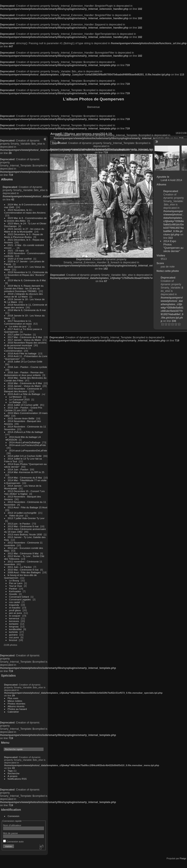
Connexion (14, 816)
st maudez (15, 608)
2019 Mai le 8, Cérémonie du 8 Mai (27, 280)
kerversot (14, 618)
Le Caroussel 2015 (19, 399)
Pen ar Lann (16, 583)
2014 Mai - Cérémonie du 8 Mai (25, 478)
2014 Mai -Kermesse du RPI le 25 (26, 472)
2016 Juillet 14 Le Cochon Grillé (25, 362)
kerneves (14, 621)
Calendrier (13, 712)
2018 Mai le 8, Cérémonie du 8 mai (27, 310)
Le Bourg (14, 580)
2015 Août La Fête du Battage (24, 394)
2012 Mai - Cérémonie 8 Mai (23, 553)
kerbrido (14, 632)
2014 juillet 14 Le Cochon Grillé (25, 456)
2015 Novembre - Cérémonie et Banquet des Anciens (23, 390)
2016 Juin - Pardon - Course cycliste (27, 367)
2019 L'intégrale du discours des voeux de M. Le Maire (24, 295)
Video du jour (16, 515)
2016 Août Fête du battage (22, 353)
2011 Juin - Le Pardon (20, 567)
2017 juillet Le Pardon (20, 334)
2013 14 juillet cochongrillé (22, 513)
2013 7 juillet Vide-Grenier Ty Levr (26, 518)
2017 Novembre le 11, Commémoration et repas (18, 322)
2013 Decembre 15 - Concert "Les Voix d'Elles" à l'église (24, 492)
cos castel (15, 602)
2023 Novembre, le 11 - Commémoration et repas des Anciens (25, 211)
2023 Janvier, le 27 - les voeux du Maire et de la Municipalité (24, 230)
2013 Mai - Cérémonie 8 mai (23, 526)
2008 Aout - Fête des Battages (24, 572)
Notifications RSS (17, 779)
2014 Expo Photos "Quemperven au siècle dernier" (173, 246)
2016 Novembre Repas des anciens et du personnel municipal (25, 344)
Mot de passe (11, 833)
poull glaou (15, 610)
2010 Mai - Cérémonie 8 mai (23, 570)
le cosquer (15, 616)
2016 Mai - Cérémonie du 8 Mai (25, 383)
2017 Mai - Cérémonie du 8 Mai (25, 337)
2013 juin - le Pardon (19, 524)
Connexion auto (13, 841)
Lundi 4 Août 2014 (172, 180)
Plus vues (13, 698)
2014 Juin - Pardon (18, 469)
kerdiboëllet (15, 629)
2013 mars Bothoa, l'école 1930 (25, 534)
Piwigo (183, 858)
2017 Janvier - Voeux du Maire (24, 340)
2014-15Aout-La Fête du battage (25, 432)
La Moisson (15, 397)
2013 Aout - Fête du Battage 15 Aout (27, 507)
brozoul (13, 640)
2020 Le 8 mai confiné (20, 259)
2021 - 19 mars (16, 250)
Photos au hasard (17, 709)
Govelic (13, 594)
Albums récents (16, 706)
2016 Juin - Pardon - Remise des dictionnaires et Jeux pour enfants (24, 374)
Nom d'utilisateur (12, 825)
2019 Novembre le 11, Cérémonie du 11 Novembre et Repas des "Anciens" (26, 274)
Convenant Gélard (19, 597)
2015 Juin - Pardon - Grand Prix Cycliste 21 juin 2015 (23, 409)
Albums (7, 179)
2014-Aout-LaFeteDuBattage (25, 442)
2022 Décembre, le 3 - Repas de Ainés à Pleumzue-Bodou (24, 236)
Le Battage (15, 402)
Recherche (14, 773)
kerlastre (14, 624)
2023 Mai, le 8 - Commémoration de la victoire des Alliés (25, 219)
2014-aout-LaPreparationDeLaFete (28, 450)
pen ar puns (16, 613)
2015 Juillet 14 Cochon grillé (23, 405)
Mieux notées (15, 701)
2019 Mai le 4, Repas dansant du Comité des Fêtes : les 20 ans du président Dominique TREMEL (24, 288)
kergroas (14, 626)
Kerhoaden (15, 591)
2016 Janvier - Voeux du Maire (24, 386)
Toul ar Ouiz (16, 586)
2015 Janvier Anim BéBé (21, 418)
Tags (10, 771)
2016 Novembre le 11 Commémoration (18, 349)
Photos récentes (17, 704)
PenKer (13, 589)
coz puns (14, 637)
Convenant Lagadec (20, 599)
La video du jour (18, 326)
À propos (13, 776)
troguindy (14, 605)
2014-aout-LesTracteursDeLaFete (28, 445)
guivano (13, 635)
